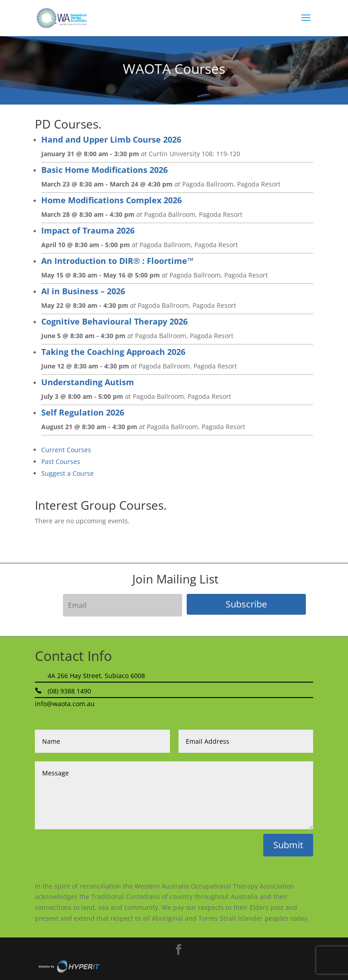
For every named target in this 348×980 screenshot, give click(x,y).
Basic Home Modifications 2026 (104, 170)
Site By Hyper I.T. (69, 966)
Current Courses (66, 450)
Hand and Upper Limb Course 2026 (111, 139)
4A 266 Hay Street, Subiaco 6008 (96, 676)
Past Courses (61, 461)
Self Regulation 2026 (83, 412)
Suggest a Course (68, 473)
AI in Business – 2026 (83, 291)
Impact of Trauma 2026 (88, 230)
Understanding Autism (88, 382)
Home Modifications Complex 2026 (111, 200)
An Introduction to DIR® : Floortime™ (117, 261)
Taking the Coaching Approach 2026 (113, 352)
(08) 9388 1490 (69, 691)
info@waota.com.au (65, 704)
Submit (288, 845)
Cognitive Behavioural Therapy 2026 (114, 321)
